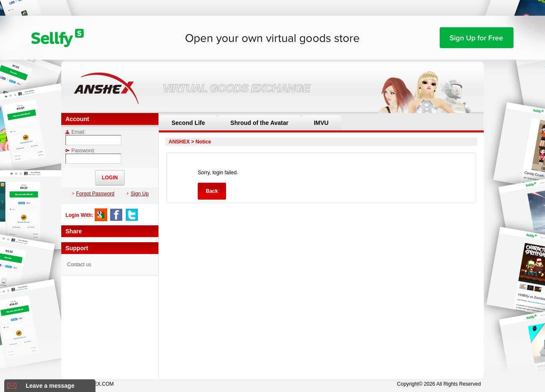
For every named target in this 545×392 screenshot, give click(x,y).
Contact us (79, 265)
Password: (80, 151)
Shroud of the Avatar (259, 123)
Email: (75, 132)
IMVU (321, 123)
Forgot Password (94, 194)
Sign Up (138, 194)
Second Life (188, 123)
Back (212, 191)
